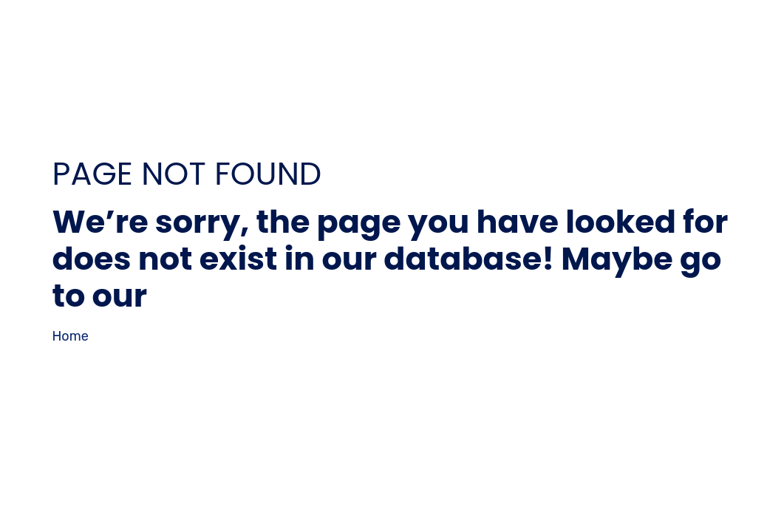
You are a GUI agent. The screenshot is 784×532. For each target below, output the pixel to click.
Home (71, 336)
